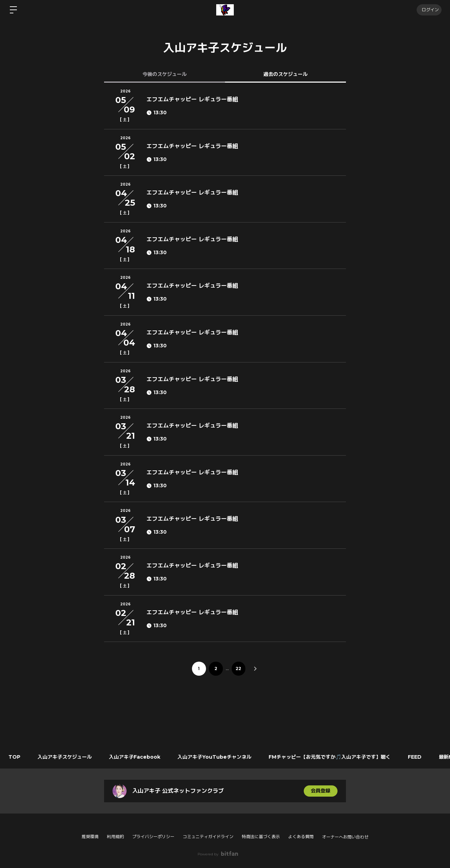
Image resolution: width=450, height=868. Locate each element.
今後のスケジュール (165, 74)
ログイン (429, 10)
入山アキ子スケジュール (65, 757)
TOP (15, 757)
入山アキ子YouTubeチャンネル (216, 757)
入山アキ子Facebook (136, 757)
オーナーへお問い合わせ (345, 837)
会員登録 (321, 791)
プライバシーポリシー (153, 837)
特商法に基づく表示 (261, 837)
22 (239, 668)
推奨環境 (90, 837)
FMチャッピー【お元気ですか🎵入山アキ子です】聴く (331, 757)
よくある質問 (301, 837)
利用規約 (115, 837)
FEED (417, 757)
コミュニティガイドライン (208, 837)
